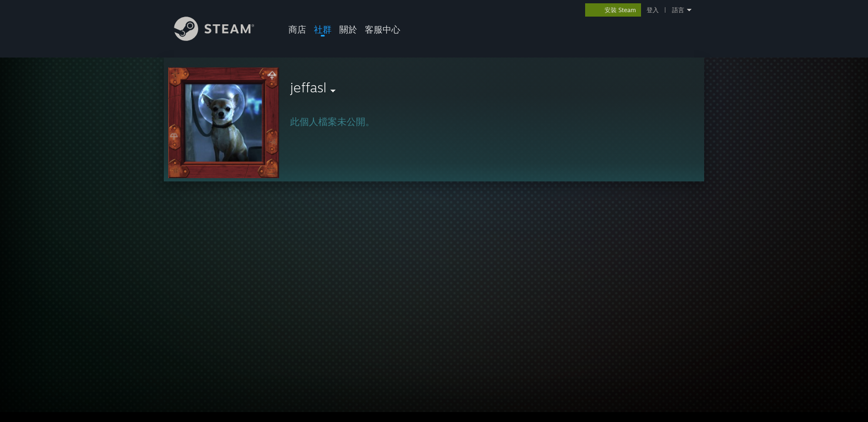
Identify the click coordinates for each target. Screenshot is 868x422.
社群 (323, 29)
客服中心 (383, 29)
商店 (297, 29)
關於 (348, 29)
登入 (653, 10)
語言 (678, 10)
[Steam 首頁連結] (223, 38)
